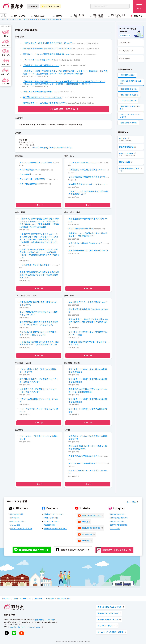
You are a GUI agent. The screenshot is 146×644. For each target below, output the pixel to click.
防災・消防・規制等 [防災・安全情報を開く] (50, 6)
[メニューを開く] (140, 6)
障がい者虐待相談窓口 (29, 184)
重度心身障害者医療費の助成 (81, 229)
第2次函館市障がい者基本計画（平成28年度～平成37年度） (89, 343)
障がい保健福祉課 (56, 19)
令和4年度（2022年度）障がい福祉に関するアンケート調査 (88, 333)
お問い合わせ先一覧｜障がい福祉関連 (36, 162)
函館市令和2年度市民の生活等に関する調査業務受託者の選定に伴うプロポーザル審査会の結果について (39, 275)
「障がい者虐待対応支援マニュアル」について (39, 400)
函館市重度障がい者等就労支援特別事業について (88, 220)
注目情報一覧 (124, 43)
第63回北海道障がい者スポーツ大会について (42, 97)
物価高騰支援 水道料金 (130, 95)
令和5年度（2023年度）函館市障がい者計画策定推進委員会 (88, 400)
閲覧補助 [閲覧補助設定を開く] (33, 6)
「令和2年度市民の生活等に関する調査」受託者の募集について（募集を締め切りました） (39, 343)
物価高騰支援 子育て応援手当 (130, 108)
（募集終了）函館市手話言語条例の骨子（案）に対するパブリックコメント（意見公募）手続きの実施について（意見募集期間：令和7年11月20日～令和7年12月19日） (65, 72)
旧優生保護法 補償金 (129, 123)
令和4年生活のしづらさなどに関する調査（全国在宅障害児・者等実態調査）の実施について (88, 322)
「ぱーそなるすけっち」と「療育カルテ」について (39, 410)
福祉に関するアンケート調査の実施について (88, 302)
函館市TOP (5, 19)
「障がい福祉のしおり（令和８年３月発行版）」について (47, 43)
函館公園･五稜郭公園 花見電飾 (130, 82)
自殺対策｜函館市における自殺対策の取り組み (88, 472)
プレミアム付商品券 (129, 101)
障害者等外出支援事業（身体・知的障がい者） (89, 250)
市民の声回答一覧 (126, 51)
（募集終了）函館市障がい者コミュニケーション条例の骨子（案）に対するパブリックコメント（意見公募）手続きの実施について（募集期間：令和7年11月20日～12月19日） (64, 83)
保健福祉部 (44, 19)
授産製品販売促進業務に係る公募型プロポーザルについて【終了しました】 (39, 333)
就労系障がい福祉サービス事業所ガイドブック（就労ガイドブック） (39, 380)
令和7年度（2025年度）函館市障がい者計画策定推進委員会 (88, 370)
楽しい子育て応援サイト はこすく (130, 116)
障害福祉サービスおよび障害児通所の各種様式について (47, 54)
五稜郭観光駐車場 (128, 75)
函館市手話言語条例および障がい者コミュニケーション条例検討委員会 (88, 390)
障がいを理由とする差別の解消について (86, 463)
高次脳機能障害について (30, 170)
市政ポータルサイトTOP (19, 19)
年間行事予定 (124, 59)
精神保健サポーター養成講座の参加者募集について (45, 103)
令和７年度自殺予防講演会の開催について (41, 92)
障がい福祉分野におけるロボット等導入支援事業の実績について (88, 447)
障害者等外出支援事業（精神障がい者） (86, 243)
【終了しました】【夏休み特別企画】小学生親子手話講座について (88, 193)
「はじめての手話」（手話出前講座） (35, 265)
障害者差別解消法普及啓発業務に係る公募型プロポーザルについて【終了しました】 (39, 323)
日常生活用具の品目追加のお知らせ (84, 456)
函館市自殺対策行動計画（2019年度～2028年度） (88, 311)
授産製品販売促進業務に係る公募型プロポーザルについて (48, 48)
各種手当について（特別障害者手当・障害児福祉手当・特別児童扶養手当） (88, 235)
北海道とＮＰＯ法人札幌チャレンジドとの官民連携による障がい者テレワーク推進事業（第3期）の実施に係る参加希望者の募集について (39, 254)
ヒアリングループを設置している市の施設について (39, 438)
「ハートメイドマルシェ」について (38, 60)
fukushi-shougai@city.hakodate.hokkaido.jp (52, 147)
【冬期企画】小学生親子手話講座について (41, 65)
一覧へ (39, 205)
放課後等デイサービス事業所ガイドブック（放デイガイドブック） (38, 390)
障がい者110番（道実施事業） (33, 179)
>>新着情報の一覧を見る (62, 109)
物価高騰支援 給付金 (129, 89)
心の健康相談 (25, 174)
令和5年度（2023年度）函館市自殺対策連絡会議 (88, 410)
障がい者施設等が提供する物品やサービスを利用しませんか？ (39, 313)
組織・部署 (33, 19)
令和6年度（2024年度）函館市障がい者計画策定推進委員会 (88, 380)
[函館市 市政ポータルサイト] (13, 6)
